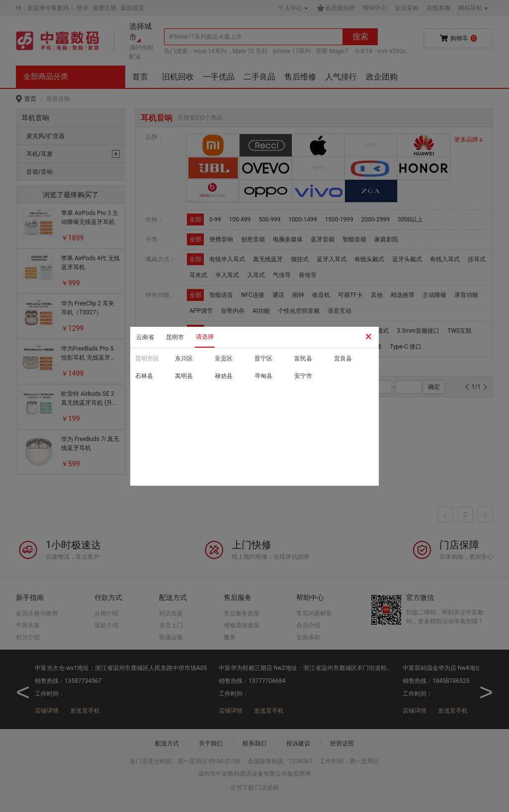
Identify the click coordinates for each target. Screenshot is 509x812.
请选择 (205, 337)
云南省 (145, 337)
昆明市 (175, 337)
